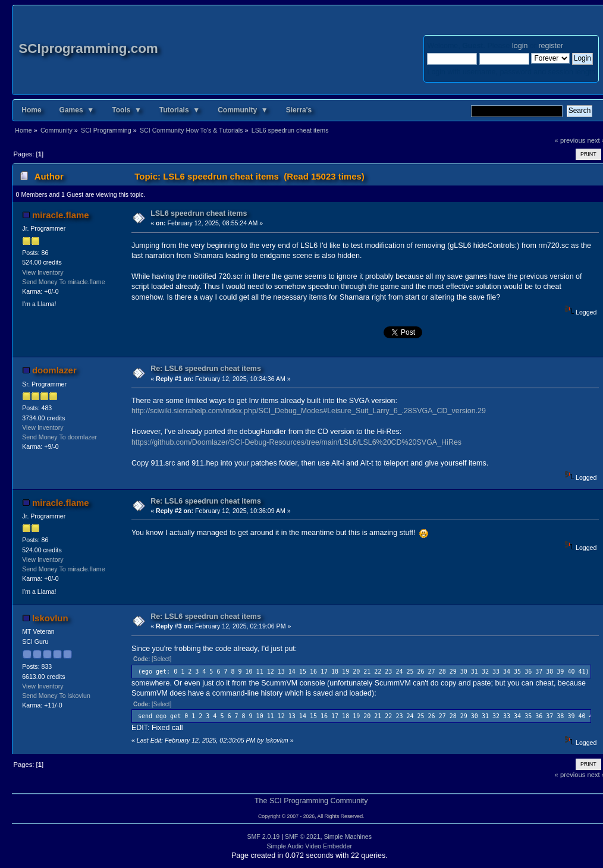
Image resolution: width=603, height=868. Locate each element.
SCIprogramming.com (88, 48)
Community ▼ (243, 110)
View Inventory (43, 272)
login (520, 46)
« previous (570, 140)
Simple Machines (348, 836)
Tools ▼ (127, 110)
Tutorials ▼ (180, 110)
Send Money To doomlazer (59, 437)
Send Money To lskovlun (56, 696)
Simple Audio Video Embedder (310, 846)
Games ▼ (77, 110)
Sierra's (299, 110)
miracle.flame (61, 215)
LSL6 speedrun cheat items (199, 213)
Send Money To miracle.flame (63, 282)
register (550, 46)
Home (31, 110)
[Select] (161, 659)
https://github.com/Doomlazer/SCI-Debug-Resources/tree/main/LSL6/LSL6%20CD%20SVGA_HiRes (296, 442)
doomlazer (54, 370)
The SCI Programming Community (311, 801)
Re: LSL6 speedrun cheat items (206, 369)
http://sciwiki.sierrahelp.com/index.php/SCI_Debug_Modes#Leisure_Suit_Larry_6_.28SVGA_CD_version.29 (309, 411)
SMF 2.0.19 (263, 836)
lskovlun (50, 618)
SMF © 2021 (303, 836)
